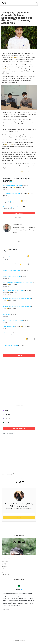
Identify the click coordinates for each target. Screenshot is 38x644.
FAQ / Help (4, 565)
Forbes (7, 69)
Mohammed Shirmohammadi (23, 172)
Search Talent (5, 561)
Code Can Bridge (15, 57)
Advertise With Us (6, 574)
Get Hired (4, 563)
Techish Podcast (5, 576)
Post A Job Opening (6, 560)
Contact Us (4, 567)
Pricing (3, 568)
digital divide (8, 144)
